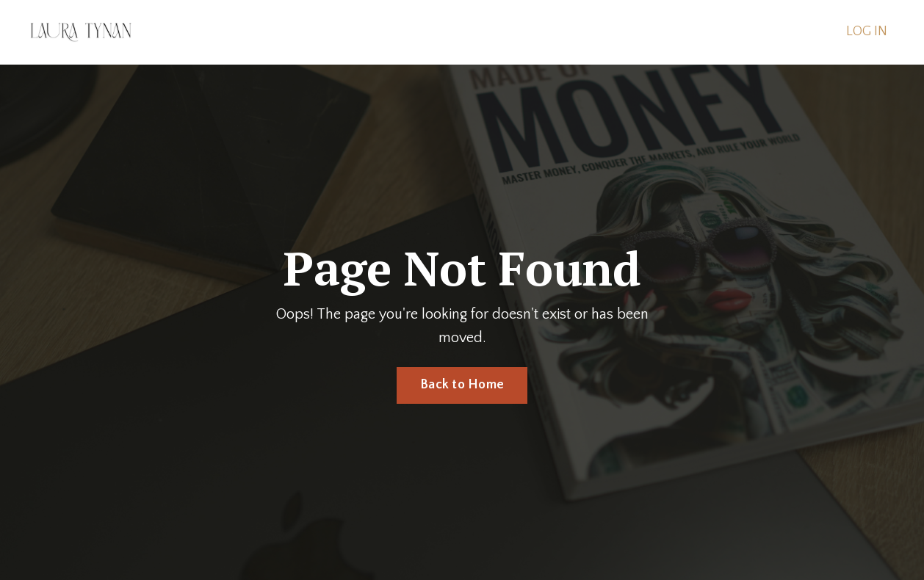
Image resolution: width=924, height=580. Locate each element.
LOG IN (867, 32)
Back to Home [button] (462, 385)
